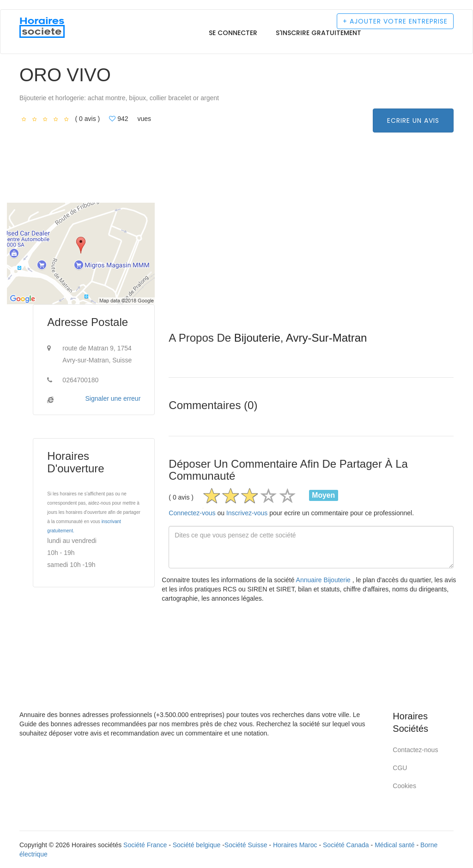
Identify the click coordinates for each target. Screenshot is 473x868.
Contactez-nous (415, 750)
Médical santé (394, 845)
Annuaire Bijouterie (324, 580)
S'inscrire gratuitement (318, 33)
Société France (145, 845)
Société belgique (197, 845)
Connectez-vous (192, 513)
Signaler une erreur (113, 398)
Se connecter (233, 33)
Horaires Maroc (295, 845)
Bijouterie (257, 338)
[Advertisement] (311, 267)
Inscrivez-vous (247, 513)
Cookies (404, 786)
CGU (400, 768)
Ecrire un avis (413, 121)
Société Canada (346, 845)
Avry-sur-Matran (327, 338)
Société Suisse (246, 845)
